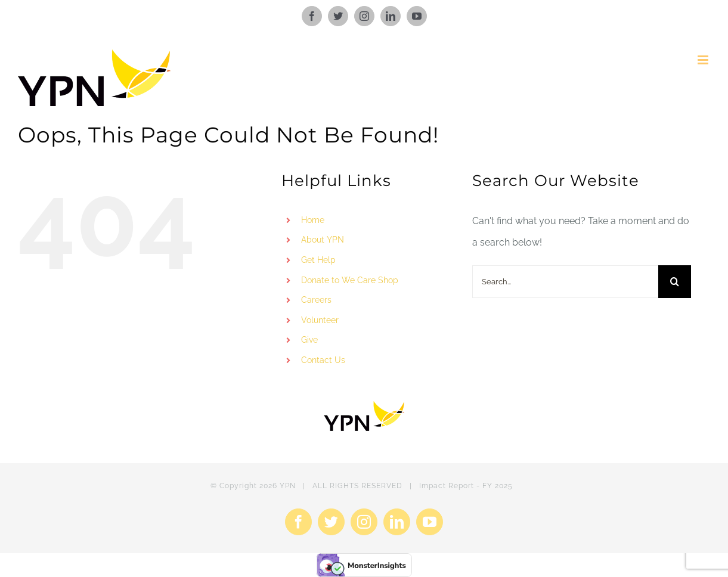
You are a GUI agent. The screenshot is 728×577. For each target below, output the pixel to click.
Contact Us (323, 360)
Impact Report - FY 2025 (466, 486)
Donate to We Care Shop (350, 280)
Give (309, 340)
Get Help (318, 260)
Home (313, 220)
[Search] (675, 282)
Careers (316, 300)
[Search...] (565, 282)
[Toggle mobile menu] (704, 60)
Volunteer (320, 320)
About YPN (323, 240)
